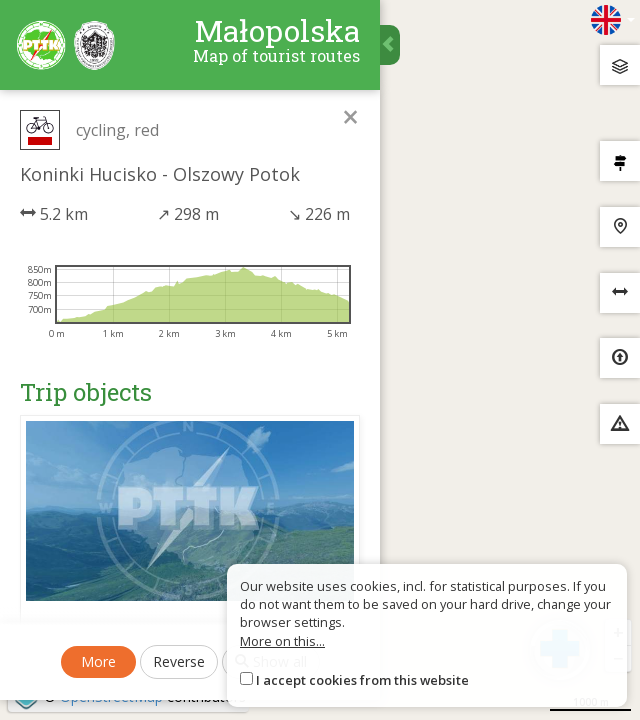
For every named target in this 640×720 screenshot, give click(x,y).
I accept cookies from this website (362, 680)
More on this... (282, 641)
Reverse (179, 661)
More (98, 661)
